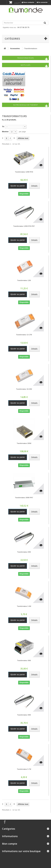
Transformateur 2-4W (24, 606)
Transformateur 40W (24, 715)
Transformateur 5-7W (24, 769)
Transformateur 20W (24, 552)
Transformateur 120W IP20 (24, 172)
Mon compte (10, 844)
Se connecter (42, 2)
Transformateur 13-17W (24, 335)
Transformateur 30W (24, 660)
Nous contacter (28, 2)
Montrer (5, 132)
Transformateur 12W (24, 280)
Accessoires (15, 49)
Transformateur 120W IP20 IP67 (24, 226)
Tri (3, 127)
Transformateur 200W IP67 (24, 498)
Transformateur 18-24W (24, 389)
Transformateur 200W (24, 443)
